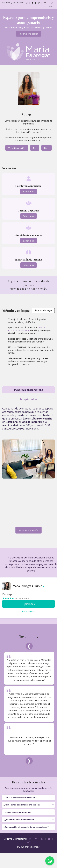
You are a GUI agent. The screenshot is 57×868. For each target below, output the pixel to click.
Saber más (29, 191)
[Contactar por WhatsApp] (39, 3)
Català (51, 6)
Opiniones (29, 604)
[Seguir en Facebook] (33, 3)
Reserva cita (29, 612)
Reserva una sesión (29, 34)
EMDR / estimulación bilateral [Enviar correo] (27, 329)
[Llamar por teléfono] (52, 3)
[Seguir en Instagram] (27, 3)
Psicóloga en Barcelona (29, 390)
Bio (35, 148)
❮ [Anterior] (29, 646)
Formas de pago (43, 310)
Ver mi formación (17, 148)
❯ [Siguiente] (29, 761)
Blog (46, 148)
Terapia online (29, 399)
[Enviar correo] (45, 3)
